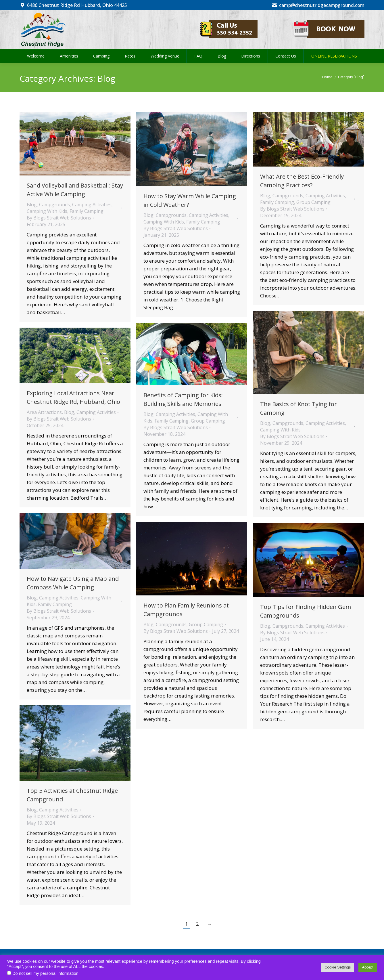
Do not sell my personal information (45, 973)
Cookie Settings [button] (338, 967)
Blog (32, 205)
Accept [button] (368, 967)
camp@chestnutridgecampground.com (318, 5)
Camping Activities (92, 205)
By (59, 218)
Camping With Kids (47, 211)
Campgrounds (54, 205)
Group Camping (313, 202)
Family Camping (87, 211)
